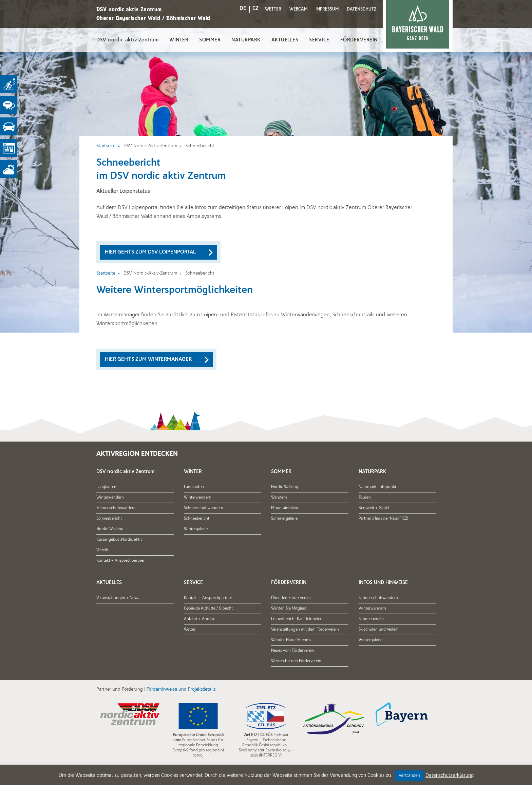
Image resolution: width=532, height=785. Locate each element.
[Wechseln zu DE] (243, 10)
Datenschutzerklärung (450, 776)
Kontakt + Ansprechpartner (120, 561)
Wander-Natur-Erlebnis (291, 640)
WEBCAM (298, 9)
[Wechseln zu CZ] (255, 10)
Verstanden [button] (409, 776)
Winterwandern (110, 498)
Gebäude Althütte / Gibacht (208, 609)
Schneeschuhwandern (116, 508)
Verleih (102, 550)
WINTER (179, 40)
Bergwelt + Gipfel (374, 508)
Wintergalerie (196, 529)
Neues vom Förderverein (293, 651)
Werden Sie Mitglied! (289, 609)
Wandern (279, 498)
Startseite (106, 146)
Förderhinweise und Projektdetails (181, 689)
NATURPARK (246, 40)
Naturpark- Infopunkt (377, 487)
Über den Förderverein (291, 598)
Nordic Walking (110, 529)
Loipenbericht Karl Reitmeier (296, 619)
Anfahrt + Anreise (199, 619)
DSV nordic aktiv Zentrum (127, 40)
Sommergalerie (284, 519)
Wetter (190, 630)
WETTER (273, 9)
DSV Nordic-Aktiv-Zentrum (150, 146)
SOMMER (210, 40)
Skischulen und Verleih (379, 630)
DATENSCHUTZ (362, 9)
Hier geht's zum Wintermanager (148, 359)
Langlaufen (106, 487)
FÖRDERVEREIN (359, 40)
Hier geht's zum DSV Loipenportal (150, 252)
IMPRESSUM (327, 9)
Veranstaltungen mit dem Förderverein (305, 630)
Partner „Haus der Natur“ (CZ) (383, 519)
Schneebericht (109, 519)
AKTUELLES (285, 40)
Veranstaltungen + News (118, 598)
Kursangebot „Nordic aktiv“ (120, 540)
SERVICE (319, 40)
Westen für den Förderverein (296, 661)
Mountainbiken (285, 508)
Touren (365, 498)
